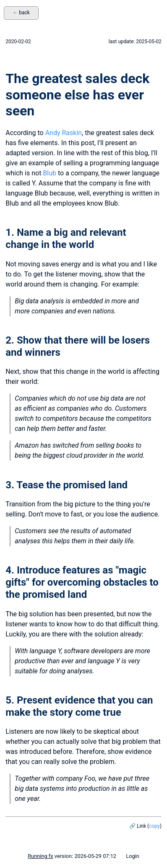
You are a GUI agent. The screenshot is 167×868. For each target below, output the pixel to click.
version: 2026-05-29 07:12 (72, 856)
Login (133, 856)
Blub (50, 173)
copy (154, 826)
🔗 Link (138, 826)
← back (21, 13)
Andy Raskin (64, 133)
